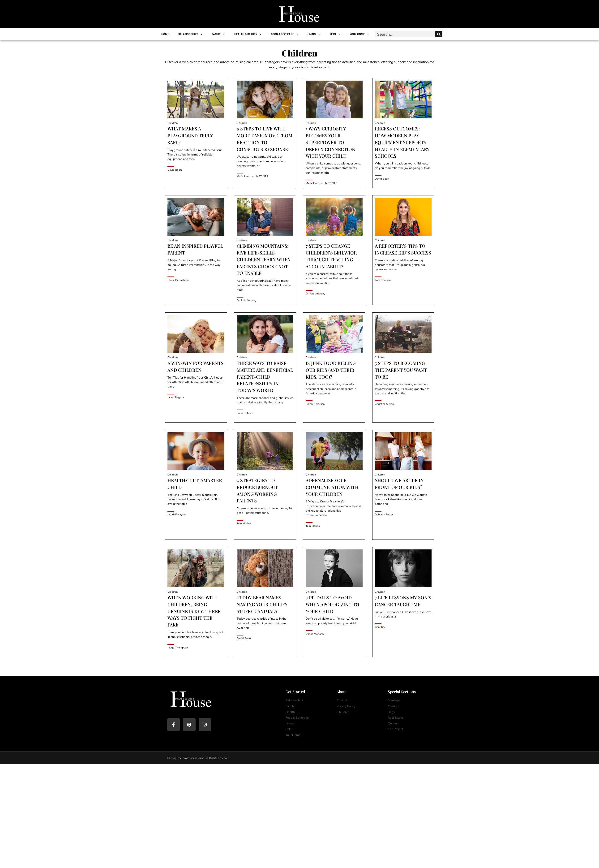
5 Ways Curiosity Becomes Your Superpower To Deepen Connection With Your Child (330, 142)
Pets (335, 34)
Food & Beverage (285, 34)
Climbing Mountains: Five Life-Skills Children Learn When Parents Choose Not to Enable (264, 259)
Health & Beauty (248, 34)
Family (219, 34)
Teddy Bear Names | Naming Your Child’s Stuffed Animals (262, 604)
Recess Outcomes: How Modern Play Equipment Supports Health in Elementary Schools (402, 142)
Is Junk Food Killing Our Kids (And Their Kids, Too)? (331, 370)
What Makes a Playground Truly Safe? (190, 135)
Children (173, 123)
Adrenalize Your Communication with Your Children (332, 487)
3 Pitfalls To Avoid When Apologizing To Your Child (332, 604)
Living (314, 34)
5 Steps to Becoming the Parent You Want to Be (401, 370)
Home (166, 34)
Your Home (360, 34)
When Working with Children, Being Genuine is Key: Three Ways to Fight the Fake (194, 611)
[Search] (438, 34)
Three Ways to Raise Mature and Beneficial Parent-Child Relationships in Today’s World (265, 377)
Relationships (191, 34)
